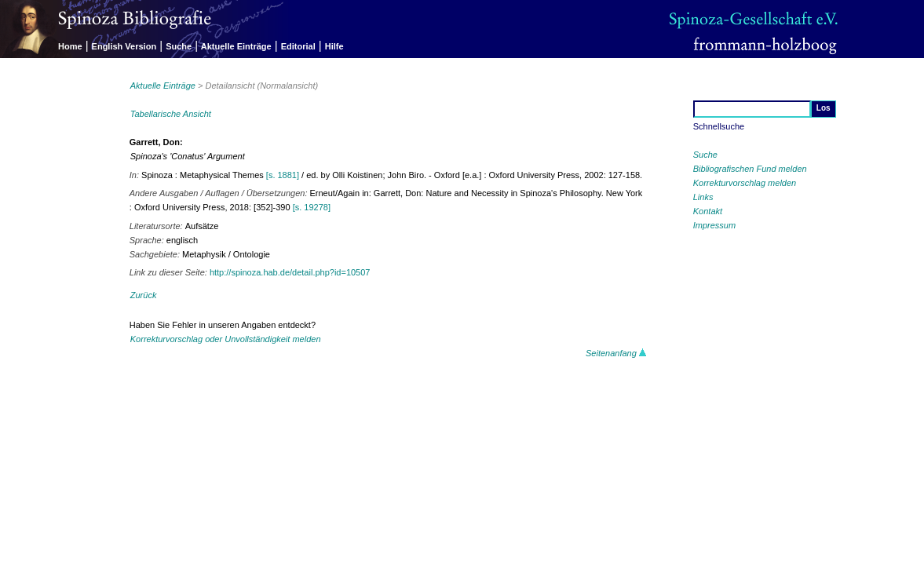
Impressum (714, 225)
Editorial (298, 46)
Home (70, 46)
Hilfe (334, 46)
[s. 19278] (312, 207)
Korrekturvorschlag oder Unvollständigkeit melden (226, 339)
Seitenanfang (616, 353)
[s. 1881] (283, 175)
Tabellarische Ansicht (171, 114)
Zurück (144, 295)
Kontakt (708, 211)
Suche (179, 46)
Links (703, 197)
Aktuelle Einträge (236, 46)
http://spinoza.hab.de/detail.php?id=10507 (290, 272)
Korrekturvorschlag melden (745, 183)
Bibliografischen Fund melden (750, 169)
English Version (124, 46)
